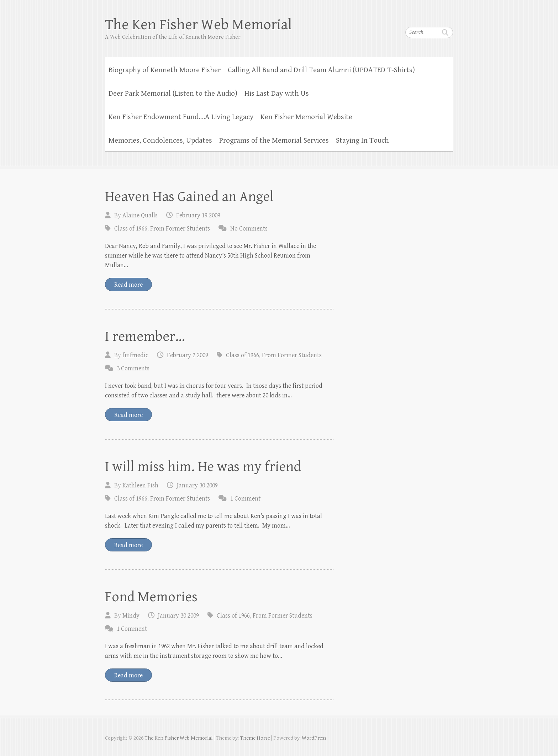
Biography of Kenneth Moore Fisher (165, 70)
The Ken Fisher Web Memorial (198, 25)
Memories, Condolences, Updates (160, 141)
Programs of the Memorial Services (274, 141)
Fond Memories (151, 597)
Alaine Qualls (140, 215)
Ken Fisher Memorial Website (306, 117)
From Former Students (180, 229)
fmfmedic (135, 355)
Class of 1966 (131, 229)
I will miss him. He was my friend (203, 467)
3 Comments (133, 368)
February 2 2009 (188, 355)
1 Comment (245, 499)
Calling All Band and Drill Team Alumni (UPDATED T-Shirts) (321, 70)
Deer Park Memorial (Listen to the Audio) (173, 94)
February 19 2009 (198, 215)
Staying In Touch (362, 141)
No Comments (249, 229)
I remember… (145, 337)
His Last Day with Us (277, 94)
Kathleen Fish (140, 485)
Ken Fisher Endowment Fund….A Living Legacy (181, 117)
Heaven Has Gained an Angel (189, 197)
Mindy (131, 616)
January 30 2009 (197, 485)
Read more (128, 285)
